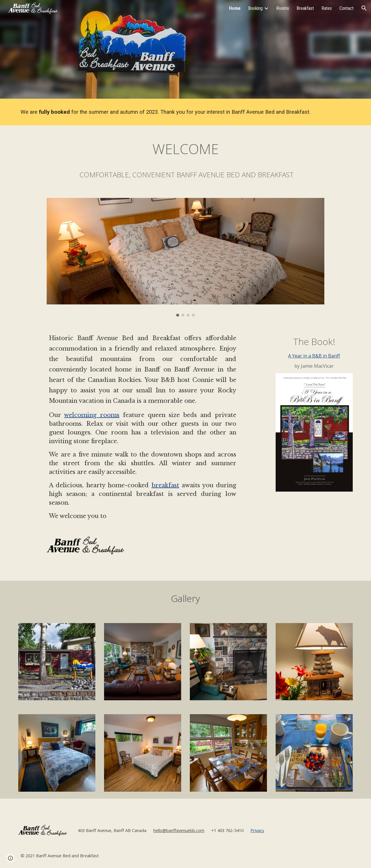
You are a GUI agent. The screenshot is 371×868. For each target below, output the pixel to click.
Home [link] (235, 8)
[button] (364, 8)
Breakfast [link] (305, 8)
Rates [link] (327, 8)
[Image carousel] (185, 257)
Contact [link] (347, 8)
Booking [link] (255, 8)
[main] (171, 112)
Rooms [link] (283, 8)
